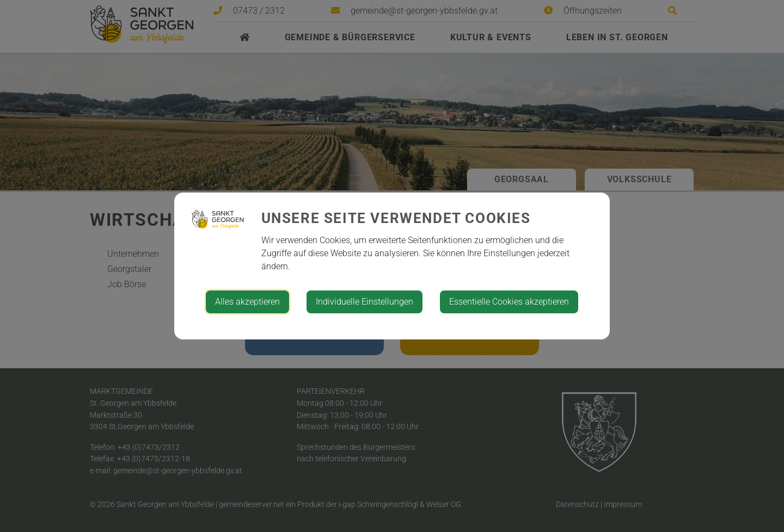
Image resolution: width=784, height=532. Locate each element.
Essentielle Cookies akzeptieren (509, 302)
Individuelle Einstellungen (365, 302)
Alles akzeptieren (247, 302)
